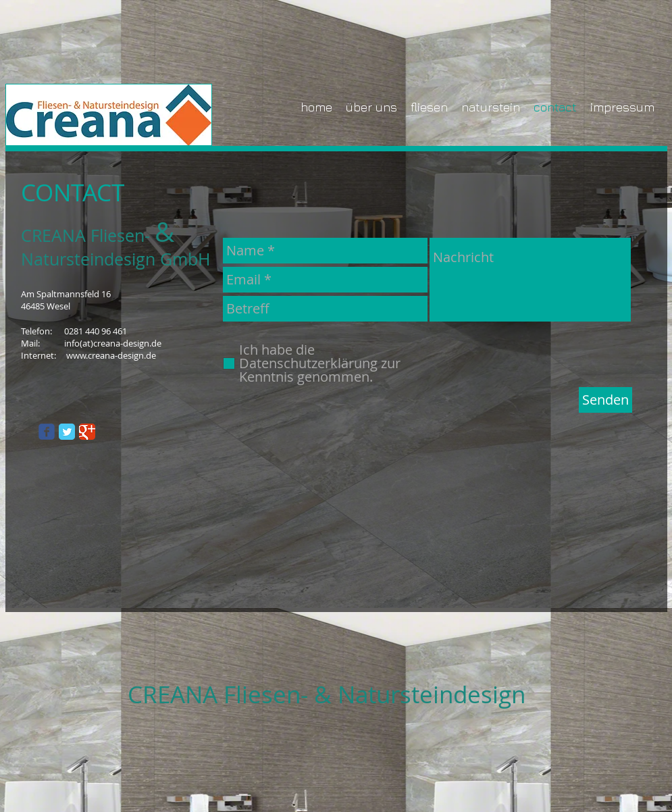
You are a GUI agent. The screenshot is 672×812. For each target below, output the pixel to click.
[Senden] (605, 400)
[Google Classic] (87, 432)
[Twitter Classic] (67, 432)
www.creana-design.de (111, 355)
